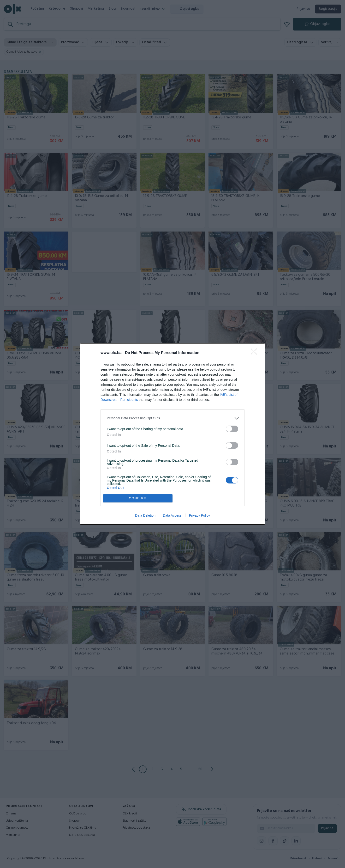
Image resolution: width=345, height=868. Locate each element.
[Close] (256, 353)
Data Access (172, 515)
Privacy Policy (199, 515)
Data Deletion (145, 515)
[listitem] (172, 418)
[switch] (232, 429)
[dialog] (172, 434)
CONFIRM (138, 498)
